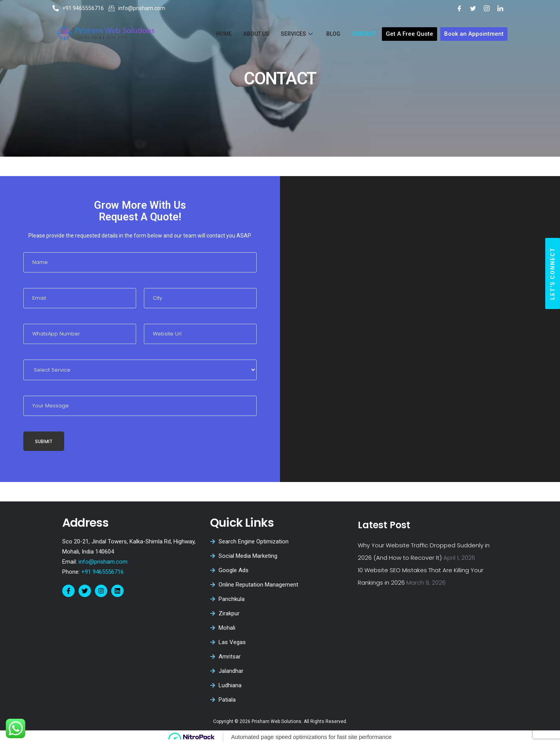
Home (224, 34)
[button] (553, 273)
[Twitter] (473, 8)
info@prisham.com (103, 562)
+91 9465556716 (102, 572)
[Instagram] (487, 8)
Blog (333, 34)
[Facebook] (459, 8)
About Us (256, 34)
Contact (364, 34)
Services (298, 34)
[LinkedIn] (500, 8)
